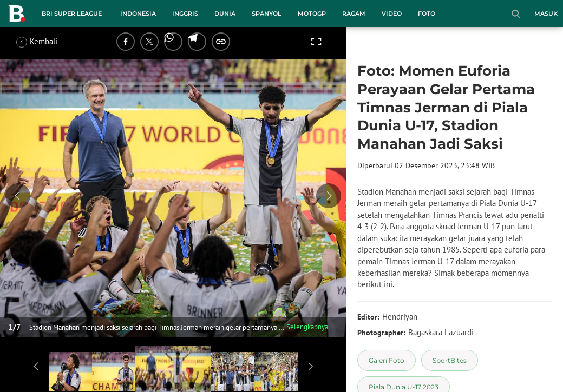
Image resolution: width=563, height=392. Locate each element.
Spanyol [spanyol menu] (267, 14)
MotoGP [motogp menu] (312, 14)
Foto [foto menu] (427, 14)
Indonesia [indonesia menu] (138, 14)
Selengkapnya (307, 327)
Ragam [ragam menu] (354, 14)
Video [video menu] (392, 14)
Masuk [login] (546, 14)
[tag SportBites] (450, 360)
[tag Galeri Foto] (387, 360)
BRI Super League (72, 14)
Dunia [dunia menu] (225, 14)
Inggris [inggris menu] (185, 14)
